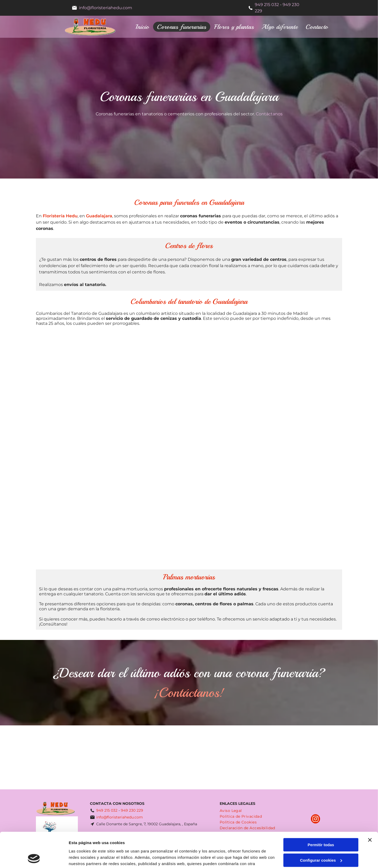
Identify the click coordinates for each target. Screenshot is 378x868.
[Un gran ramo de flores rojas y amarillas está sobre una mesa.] (151, 524)
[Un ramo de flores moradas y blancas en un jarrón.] (75, 372)
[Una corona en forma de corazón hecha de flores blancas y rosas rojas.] (303, 372)
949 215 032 (267, 5)
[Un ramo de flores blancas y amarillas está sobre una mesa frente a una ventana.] (151, 448)
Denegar (321, 843)
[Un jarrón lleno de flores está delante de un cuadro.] (75, 448)
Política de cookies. (107, 843)
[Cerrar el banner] (370, 807)
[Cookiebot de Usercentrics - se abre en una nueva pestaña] (34, 858)
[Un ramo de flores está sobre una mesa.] (75, 524)
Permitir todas (321, 812)
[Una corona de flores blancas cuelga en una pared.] (227, 448)
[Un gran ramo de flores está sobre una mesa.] (303, 448)
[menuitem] (142, 27)
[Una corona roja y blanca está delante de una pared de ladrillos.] (151, 372)
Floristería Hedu (60, 216)
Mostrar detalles (84, 858)
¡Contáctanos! (189, 692)
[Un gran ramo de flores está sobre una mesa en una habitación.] (227, 524)
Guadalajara (99, 216)
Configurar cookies (321, 827)
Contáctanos (269, 114)
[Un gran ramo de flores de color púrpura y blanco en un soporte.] (227, 372)
